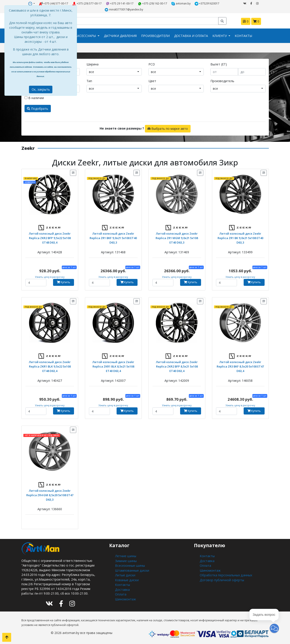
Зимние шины (125, 560)
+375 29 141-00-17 (120, 4)
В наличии (34, 98)
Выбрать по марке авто (168, 128)
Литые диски (124, 574)
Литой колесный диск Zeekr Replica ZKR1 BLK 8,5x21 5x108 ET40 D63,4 (113, 366)
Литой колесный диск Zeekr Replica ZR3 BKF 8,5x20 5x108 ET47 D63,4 (240, 366)
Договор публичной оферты (221, 579)
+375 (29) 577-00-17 (87, 4)
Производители (155, 36)
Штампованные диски (132, 570)
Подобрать (38, 108)
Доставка (122, 588)
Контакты (243, 36)
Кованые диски (126, 579)
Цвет (152, 81)
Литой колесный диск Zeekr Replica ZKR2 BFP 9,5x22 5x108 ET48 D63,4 (50, 237)
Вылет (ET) (219, 64)
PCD (152, 64)
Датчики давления (120, 36)
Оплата (121, 593)
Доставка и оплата (191, 36)
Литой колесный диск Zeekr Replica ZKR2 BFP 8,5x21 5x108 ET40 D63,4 (177, 366)
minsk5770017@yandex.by (124, 10)
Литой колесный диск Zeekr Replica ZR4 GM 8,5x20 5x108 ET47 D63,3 (50, 495)
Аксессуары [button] (86, 36)
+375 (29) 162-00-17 (153, 4)
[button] (274, 628)
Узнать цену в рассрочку (50, 277)
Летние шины (125, 556)
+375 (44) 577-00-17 (54, 4)
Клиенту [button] (220, 36)
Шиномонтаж (125, 598)
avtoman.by (181, 4)
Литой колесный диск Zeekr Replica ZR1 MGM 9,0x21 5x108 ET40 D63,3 (177, 237)
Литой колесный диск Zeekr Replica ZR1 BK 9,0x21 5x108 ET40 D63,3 (240, 237)
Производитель (222, 81)
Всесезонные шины (130, 565)
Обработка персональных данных (225, 574)
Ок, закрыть (41, 89)
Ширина (93, 64)
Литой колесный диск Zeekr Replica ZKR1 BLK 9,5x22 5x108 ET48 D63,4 (50, 366)
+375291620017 (207, 4)
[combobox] (114, 72)
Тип (89, 81)
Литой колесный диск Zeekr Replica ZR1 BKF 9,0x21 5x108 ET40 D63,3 (113, 237)
